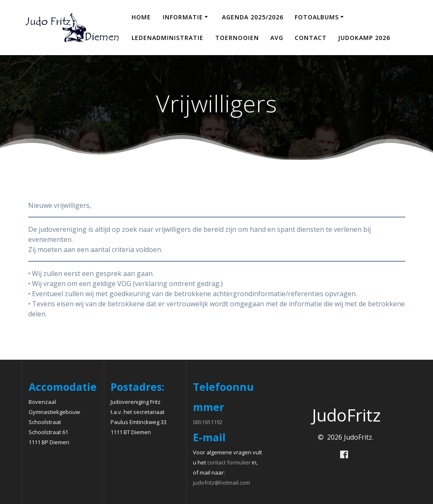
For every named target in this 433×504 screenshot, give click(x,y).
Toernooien (237, 38)
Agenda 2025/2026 (253, 17)
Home (141, 17)
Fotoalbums (317, 17)
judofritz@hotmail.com (222, 483)
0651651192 (208, 422)
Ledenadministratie (168, 38)
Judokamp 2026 (364, 38)
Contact (311, 38)
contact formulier (229, 462)
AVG (277, 38)
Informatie (183, 17)
